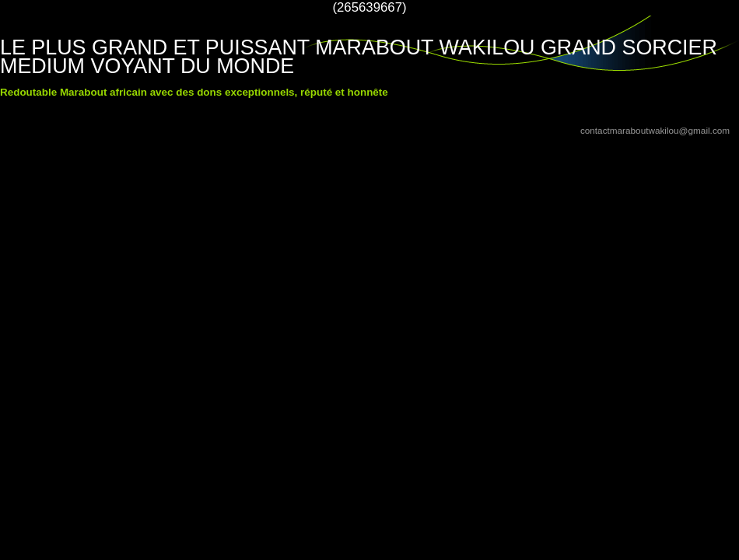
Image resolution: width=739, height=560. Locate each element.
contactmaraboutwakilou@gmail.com (655, 130)
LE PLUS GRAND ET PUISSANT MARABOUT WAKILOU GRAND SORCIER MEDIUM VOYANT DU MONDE (359, 57)
